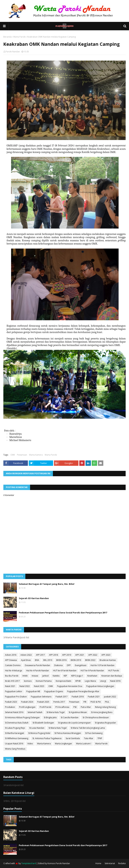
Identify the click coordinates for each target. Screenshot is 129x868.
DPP (69, 665)
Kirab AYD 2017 (12, 681)
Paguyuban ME (33, 691)
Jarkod (45, 676)
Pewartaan (22, 455)
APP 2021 (80, 655)
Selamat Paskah (35, 712)
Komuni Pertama (44, 681)
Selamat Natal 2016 (14, 712)
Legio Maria (90, 681)
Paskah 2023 (11, 702)
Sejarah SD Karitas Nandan (34, 598)
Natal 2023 (39, 686)
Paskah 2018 (78, 697)
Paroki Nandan (13, 52)
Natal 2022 (25, 686)
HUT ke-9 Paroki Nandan (92, 671)
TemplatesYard (29, 863)
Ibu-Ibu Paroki (12, 676)
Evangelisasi (81, 665)
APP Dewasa (11, 660)
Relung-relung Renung (105, 707)
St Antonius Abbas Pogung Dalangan (22, 717)
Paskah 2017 (62, 697)
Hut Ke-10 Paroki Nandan (102, 665)
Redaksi (122, 863)
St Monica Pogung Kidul (39, 733)
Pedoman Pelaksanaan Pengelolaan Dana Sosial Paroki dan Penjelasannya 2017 (63, 613)
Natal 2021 (10, 686)
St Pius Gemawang (94, 733)
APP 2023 (106, 655)
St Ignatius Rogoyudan (105, 723)
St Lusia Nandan (37, 728)
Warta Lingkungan (63, 744)
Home (98, 863)
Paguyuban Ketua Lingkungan (100, 686)
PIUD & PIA (96, 702)
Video (30, 744)
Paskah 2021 (94, 697)
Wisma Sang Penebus (15, 749)
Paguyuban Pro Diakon (16, 697)
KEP (65, 676)
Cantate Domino (13, 665)
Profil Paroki (45, 707)
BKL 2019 (48, 660)
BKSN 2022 (90, 660)
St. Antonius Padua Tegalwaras (47, 738)
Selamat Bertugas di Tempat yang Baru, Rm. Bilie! (47, 584)
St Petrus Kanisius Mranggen (68, 733)
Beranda (7, 37)
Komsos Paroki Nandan (59, 863)
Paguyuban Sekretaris (41, 697)
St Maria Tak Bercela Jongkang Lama (88, 728)
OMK (13, 455)
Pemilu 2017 (59, 702)
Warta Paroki (19, 37)
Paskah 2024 (27, 702)
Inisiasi (35, 676)
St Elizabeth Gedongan (43, 723)
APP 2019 (67, 655)
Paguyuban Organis (54, 691)
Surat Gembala (73, 738)
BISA (37, 660)
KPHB (78, 681)
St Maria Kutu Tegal (56, 712)
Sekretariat (110, 863)
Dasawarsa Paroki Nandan (37, 665)
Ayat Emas (26, 660)
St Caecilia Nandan (70, 717)
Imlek (25, 676)
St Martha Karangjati (15, 733)
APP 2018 (53, 655)
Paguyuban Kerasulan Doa (70, 686)
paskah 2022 (110, 697)
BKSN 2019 (76, 660)
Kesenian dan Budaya (112, 676)
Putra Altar (86, 707)
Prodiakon (10, 707)
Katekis (56, 676)
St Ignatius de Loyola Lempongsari (74, 723)
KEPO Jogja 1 (77, 676)
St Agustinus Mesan (78, 712)
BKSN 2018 (61, 660)
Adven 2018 (11, 655)
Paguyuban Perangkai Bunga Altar (83, 691)
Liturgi (103, 681)
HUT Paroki (114, 671)
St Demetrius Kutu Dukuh (17, 723)
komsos (28, 681)
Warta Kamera (36, 455)
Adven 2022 (26, 655)
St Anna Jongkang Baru (102, 712)
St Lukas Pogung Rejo (15, 728)
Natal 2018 (115, 681)
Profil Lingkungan (27, 707)
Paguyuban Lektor (14, 691)
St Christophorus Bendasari (96, 717)
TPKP (100, 738)
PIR (85, 702)
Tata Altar (89, 738)
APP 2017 (40, 655)
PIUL (107, 702)
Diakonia (58, 665)
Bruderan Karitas (108, 660)
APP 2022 (93, 655)
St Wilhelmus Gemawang (17, 738)
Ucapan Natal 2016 (14, 744)
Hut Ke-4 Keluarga (14, 671)
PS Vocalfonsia (62, 707)
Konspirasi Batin (63, 681)
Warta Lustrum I (84, 744)
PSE (75, 707)
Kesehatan (92, 676)
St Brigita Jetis (50, 717)
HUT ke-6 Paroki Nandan (65, 671)
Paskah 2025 (43, 702)
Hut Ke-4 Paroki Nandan (38, 671)
